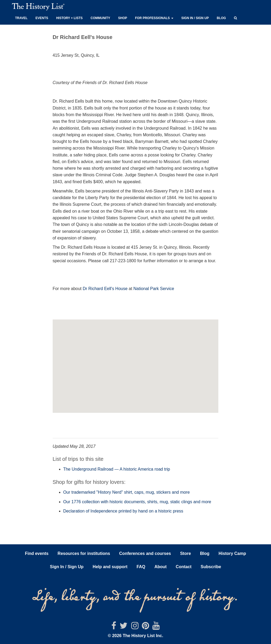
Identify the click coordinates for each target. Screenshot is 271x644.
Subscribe (211, 567)
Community (100, 18)
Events (42, 18)
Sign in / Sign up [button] (195, 18)
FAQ (141, 567)
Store (185, 553)
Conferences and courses (145, 553)
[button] (235, 17)
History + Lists (69, 18)
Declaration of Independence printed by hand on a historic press (123, 511)
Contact (184, 567)
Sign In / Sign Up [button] (67, 567)
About (160, 567)
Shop (123, 18)
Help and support (110, 567)
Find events (37, 553)
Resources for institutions (84, 553)
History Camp (232, 553)
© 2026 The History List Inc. (135, 636)
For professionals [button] (154, 18)
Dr (85, 289)
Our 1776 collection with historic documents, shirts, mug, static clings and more (137, 502)
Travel (21, 18)
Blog (221, 18)
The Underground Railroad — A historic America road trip (117, 469)
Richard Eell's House (107, 289)
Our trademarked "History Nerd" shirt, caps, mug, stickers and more (127, 492)
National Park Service (154, 289)
